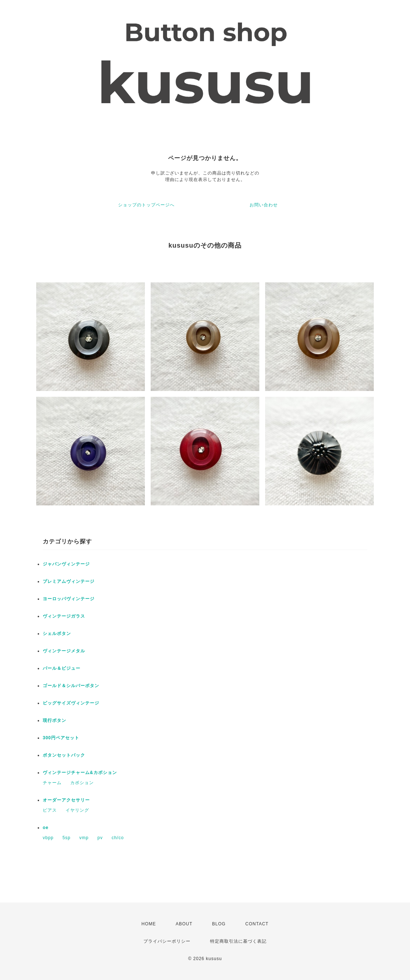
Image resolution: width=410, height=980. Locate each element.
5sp (66, 838)
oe (46, 828)
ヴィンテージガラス (64, 616)
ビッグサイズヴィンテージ (71, 703)
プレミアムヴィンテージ (69, 581)
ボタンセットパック (64, 755)
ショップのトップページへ (146, 205)
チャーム (52, 783)
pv (100, 838)
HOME (149, 924)
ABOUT (184, 924)
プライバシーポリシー (167, 941)
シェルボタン (57, 634)
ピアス (50, 810)
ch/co (118, 838)
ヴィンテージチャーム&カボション (80, 773)
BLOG (219, 924)
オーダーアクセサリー (66, 800)
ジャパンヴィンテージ (66, 564)
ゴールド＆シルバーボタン (71, 686)
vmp (84, 838)
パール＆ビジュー (62, 668)
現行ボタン (55, 720)
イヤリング (77, 810)
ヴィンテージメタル (64, 651)
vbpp (48, 838)
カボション (82, 783)
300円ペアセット (61, 738)
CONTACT (257, 924)
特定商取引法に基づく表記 (238, 941)
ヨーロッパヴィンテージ (69, 599)
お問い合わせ (264, 205)
